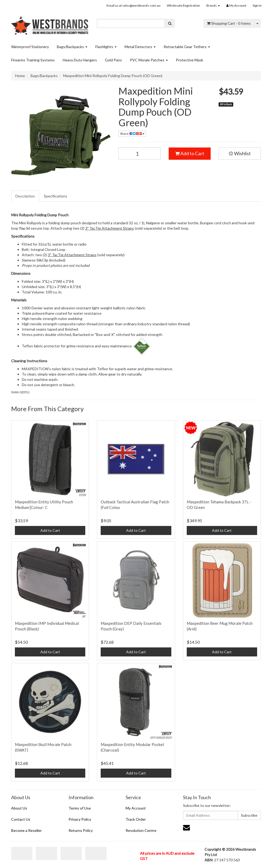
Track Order (136, 819)
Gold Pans (113, 60)
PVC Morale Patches (149, 60)
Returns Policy (81, 830)
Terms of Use (80, 808)
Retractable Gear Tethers (187, 47)
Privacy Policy (80, 819)
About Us (19, 808)
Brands (213, 5)
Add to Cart (190, 153)
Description (25, 196)
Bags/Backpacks (72, 47)
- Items (229, 23)
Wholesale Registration (183, 5)
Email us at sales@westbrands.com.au (133, 5)
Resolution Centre (141, 830)
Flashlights (106, 47)
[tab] (25, 196)
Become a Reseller (26, 830)
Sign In (257, 5)
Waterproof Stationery (30, 47)
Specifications (56, 196)
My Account (136, 808)
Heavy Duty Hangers (80, 60)
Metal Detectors (140, 47)
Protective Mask (190, 60)
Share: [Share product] (132, 134)
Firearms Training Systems (33, 60)
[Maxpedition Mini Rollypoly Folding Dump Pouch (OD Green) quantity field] (140, 153)
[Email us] (186, 827)
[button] (240, 154)
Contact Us (21, 819)
